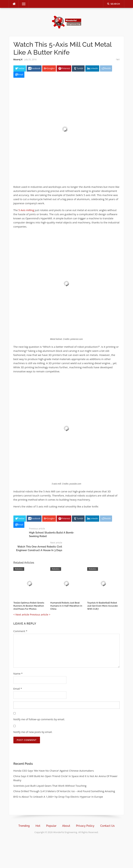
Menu (22, 4)
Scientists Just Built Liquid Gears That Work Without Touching (50, 786)
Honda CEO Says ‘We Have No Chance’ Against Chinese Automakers (54, 771)
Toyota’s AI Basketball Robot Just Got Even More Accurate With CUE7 (102, 606)
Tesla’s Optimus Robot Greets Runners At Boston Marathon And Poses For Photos (29, 606)
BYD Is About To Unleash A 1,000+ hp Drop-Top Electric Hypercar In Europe (58, 797)
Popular (51, 826)
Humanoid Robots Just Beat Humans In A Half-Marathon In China (66, 606)
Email (18, 689)
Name (18, 674)
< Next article (21, 614)
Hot (38, 826)
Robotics (19, 569)
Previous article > (40, 614)
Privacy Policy (85, 826)
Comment (20, 631)
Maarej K (18, 59)
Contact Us (107, 826)
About (66, 826)
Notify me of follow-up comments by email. (39, 719)
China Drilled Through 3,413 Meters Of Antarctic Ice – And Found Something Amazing (64, 791)
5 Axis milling (26, 210)
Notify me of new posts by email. (33, 732)
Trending (24, 826)
